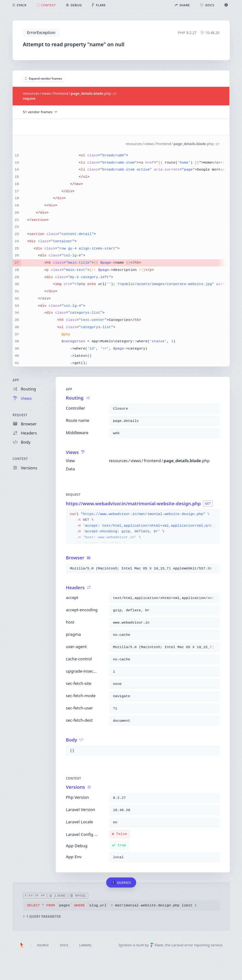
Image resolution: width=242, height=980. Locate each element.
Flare (157, 945)
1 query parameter (42, 917)
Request (20, 415)
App (16, 380)
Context (20, 459)
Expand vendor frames (43, 78)
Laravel (86, 945)
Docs (64, 945)
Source (43, 945)
